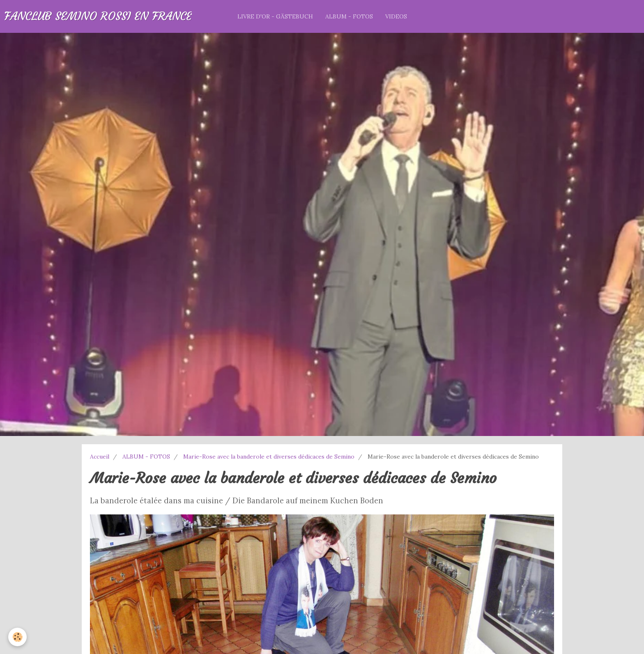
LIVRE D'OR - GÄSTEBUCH (275, 16)
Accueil (100, 457)
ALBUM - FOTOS (349, 16)
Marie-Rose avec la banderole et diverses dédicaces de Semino (269, 457)
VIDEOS (396, 16)
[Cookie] (17, 637)
